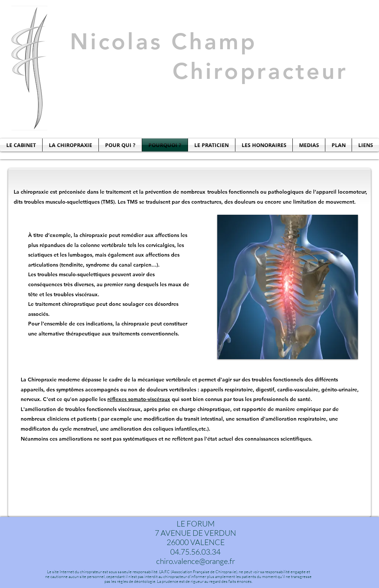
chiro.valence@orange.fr (196, 561)
